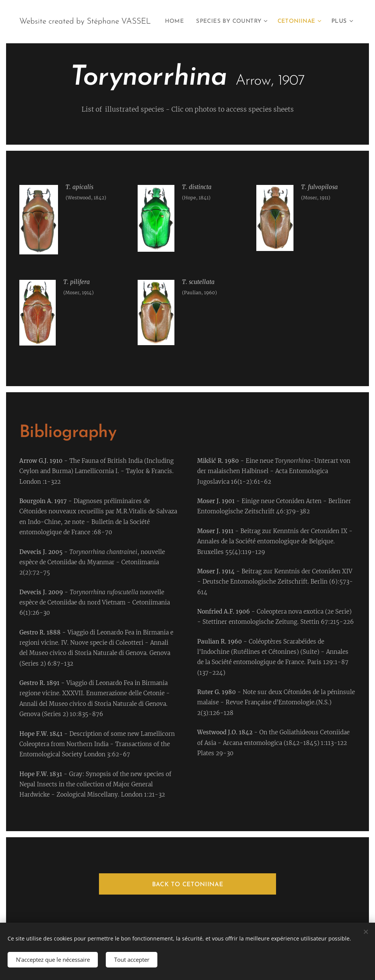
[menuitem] (227, 22)
